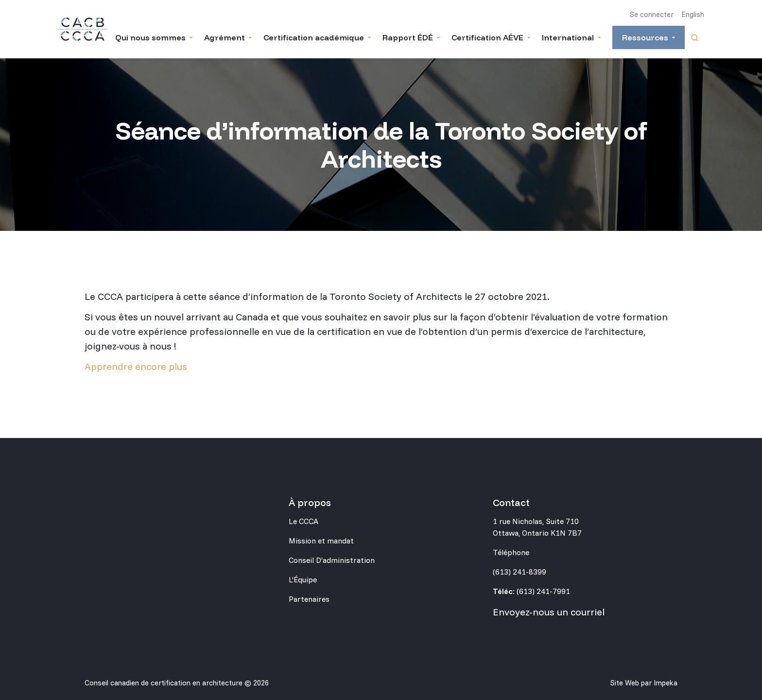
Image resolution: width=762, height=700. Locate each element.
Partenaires (309, 599)
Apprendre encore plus (136, 366)
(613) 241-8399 (520, 572)
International (568, 37)
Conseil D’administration (332, 560)
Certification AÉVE (487, 37)
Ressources (645, 37)
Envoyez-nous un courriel (549, 612)
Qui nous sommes (150, 37)
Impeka (666, 683)
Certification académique (314, 37)
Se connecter (652, 14)
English (693, 14)
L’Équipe (303, 579)
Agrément (225, 37)
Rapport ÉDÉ (408, 37)
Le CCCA (303, 521)
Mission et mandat (321, 541)
